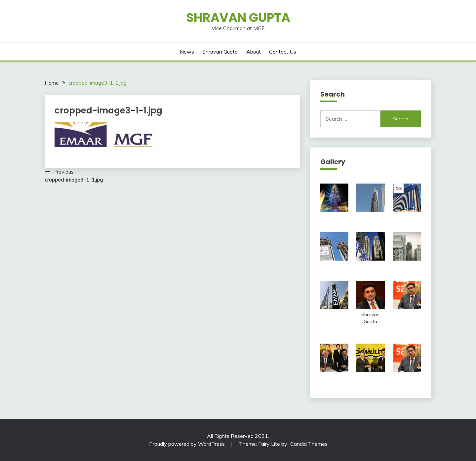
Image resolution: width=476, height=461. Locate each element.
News (187, 52)
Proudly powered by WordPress (188, 444)
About (254, 52)
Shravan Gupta (238, 18)
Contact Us (283, 52)
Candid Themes (309, 444)
